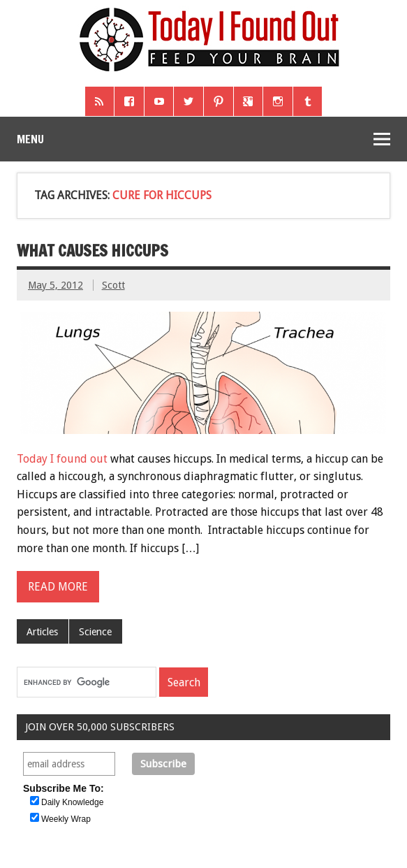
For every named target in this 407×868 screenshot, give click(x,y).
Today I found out (62, 459)
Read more (58, 587)
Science (95, 632)
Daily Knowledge (72, 802)
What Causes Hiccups (92, 251)
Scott (113, 285)
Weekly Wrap (66, 819)
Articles (42, 632)
